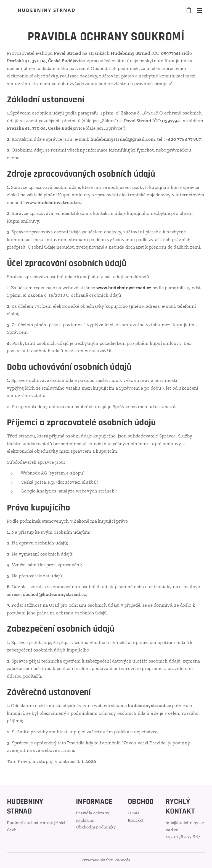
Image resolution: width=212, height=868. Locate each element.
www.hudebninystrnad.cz (124, 288)
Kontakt (136, 820)
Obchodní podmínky (96, 827)
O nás (133, 813)
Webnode (123, 860)
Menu (200, 11)
